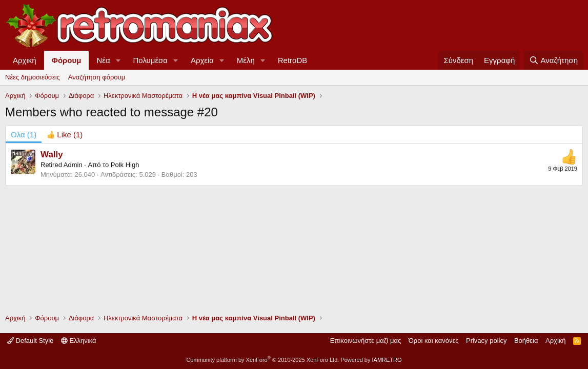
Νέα (103, 60)
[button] (118, 60)
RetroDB (293, 60)
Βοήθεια (526, 341)
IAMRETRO (387, 360)
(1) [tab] (24, 135)
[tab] (65, 135)
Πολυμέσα (151, 60)
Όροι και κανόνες (434, 341)
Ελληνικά (79, 341)
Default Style (30, 341)
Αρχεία (202, 60)
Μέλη (246, 60)
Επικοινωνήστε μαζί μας (366, 341)
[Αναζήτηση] (553, 60)
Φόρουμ (67, 60)
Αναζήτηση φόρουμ (97, 77)
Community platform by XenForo (262, 360)
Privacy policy (486, 341)
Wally (52, 155)
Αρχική (25, 60)
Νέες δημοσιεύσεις (33, 77)
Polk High (125, 165)
